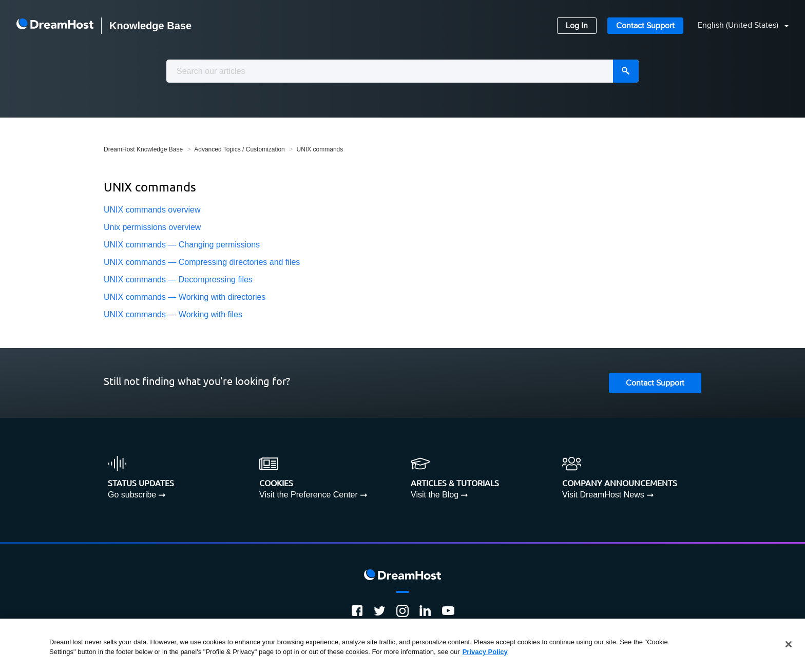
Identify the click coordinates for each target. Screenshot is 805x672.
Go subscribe (132, 495)
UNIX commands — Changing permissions (182, 245)
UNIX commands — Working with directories (185, 297)
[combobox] (402, 71)
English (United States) (739, 25)
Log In (577, 26)
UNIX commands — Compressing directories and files (202, 262)
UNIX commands (320, 149)
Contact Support (645, 26)
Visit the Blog (435, 495)
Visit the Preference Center (309, 495)
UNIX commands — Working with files (173, 314)
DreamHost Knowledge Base (143, 149)
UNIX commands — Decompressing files (178, 280)
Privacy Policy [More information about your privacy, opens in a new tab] (485, 652)
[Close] (789, 644)
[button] (737, 26)
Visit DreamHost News (603, 495)
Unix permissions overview (152, 227)
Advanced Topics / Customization (239, 149)
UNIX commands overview (152, 210)
